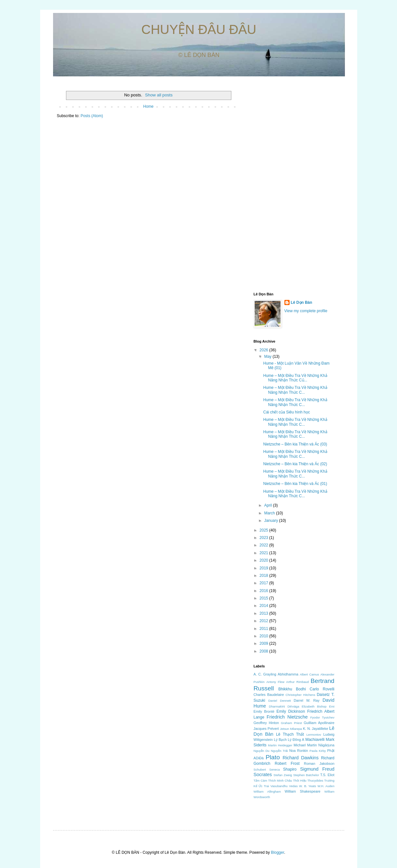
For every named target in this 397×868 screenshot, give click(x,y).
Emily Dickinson (291, 711)
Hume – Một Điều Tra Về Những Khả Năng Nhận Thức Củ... (295, 378)
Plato (273, 757)
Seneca (275, 769)
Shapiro (290, 769)
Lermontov (314, 735)
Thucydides (315, 780)
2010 (264, 636)
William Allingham (267, 791)
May (268, 357)
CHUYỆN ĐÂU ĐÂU (199, 29)
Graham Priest (291, 723)
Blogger (277, 852)
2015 (264, 598)
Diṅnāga (293, 706)
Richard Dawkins (300, 758)
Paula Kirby (318, 751)
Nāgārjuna (326, 745)
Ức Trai (264, 786)
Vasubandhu (279, 786)
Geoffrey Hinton (266, 723)
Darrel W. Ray (307, 700)
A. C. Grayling (265, 674)
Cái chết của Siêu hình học (286, 412)
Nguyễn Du (262, 751)
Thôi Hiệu (300, 780)
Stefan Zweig (283, 775)
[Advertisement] (294, 185)
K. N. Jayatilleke (315, 729)
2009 (264, 643)
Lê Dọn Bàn (302, 302)
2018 (264, 576)
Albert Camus (309, 674)
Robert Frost (287, 764)
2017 (264, 583)
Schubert (260, 769)
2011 (264, 629)
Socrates (263, 775)
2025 (264, 530)
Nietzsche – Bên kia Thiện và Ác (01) (295, 484)
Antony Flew (275, 682)
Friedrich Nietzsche (287, 717)
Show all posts (159, 95)
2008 (264, 651)
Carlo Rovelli (322, 689)
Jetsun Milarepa (291, 729)
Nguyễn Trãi (279, 751)
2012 (264, 621)
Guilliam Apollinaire (319, 723)
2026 (264, 350)
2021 (264, 553)
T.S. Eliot (327, 775)
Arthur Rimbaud (297, 682)
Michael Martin (305, 745)
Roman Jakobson (319, 764)
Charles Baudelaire (269, 695)
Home (148, 106)
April (268, 505)
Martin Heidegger (280, 745)
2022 (264, 545)
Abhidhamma (288, 674)
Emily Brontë (264, 711)
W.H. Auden (326, 786)
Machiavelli (315, 740)
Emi (332, 706)
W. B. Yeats (307, 786)
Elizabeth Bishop (314, 706)
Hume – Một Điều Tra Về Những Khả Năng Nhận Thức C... (295, 390)
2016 (264, 591)
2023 (264, 538)
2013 (264, 613)
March (270, 513)
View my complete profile (306, 311)
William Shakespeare (303, 791)
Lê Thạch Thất (290, 734)
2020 (264, 560)
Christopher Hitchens (301, 695)
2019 (264, 568)
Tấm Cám (260, 780)
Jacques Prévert (266, 729)
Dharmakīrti (277, 706)
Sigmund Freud (317, 769)
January (271, 521)
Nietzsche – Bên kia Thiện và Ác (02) (295, 464)
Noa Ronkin (299, 751)
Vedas (293, 786)
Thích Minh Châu (280, 780)
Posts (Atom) (92, 116)
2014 (264, 606)
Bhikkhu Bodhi (292, 689)
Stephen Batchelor (306, 775)
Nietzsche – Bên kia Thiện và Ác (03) (295, 444)
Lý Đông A (296, 740)
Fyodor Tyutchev (322, 717)
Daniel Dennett (280, 701)
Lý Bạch (280, 740)
